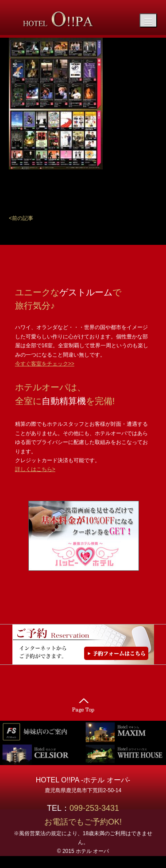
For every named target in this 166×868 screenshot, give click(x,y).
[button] (21, 218)
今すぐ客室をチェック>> (45, 364)
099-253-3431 (98, 808)
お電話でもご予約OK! (83, 822)
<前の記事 (21, 218)
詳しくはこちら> (35, 469)
